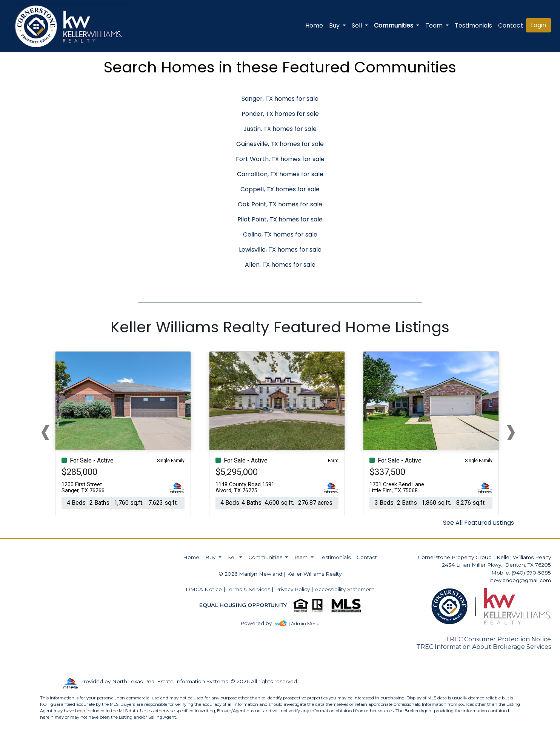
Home (314, 25)
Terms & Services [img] (248, 589)
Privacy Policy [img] (292, 589)
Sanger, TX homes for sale (280, 99)
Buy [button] (335, 25)
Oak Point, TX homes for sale (280, 204)
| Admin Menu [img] (304, 623)
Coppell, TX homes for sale (280, 189)
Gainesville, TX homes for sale (280, 144)
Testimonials (473, 25)
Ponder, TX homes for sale (280, 114)
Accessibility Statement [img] (345, 589)
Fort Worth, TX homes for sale (280, 159)
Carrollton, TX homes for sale (280, 174)
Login (538, 25)
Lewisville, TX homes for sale (280, 250)
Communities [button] (394, 25)
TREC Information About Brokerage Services (484, 647)
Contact (367, 557)
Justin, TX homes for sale (280, 129)
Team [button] (435, 25)
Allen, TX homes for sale (280, 265)
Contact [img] (511, 25)
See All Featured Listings (478, 523)
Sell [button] (358, 25)
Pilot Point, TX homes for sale (280, 219)
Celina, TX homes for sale (280, 234)
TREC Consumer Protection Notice (498, 639)
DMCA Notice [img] (204, 589)
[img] (261, 623)
